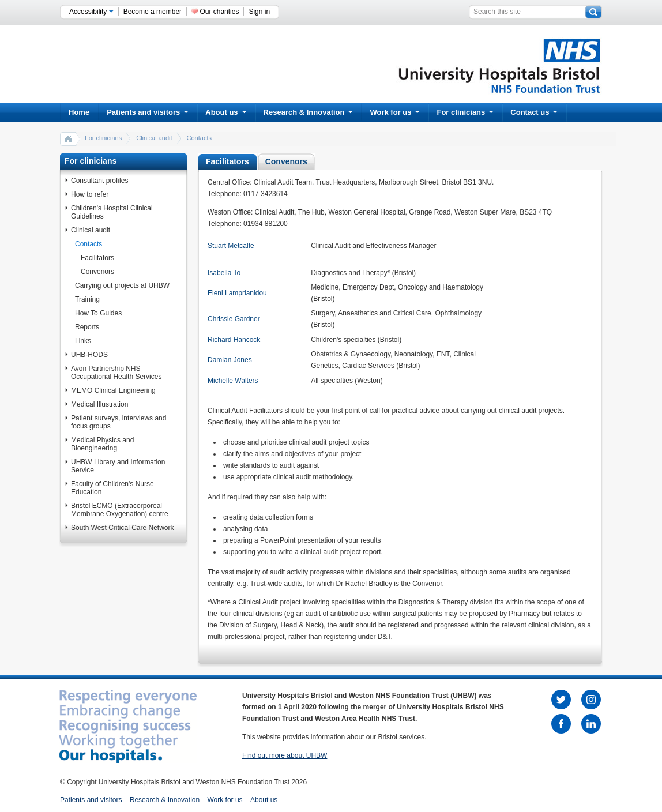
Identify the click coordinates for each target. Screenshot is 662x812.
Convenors (97, 272)
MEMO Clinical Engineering (113, 390)
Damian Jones (230, 360)
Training (87, 299)
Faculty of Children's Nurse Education (112, 488)
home (69, 138)
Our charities (219, 12)
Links (83, 341)
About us (225, 112)
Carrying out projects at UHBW (122, 285)
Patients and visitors (147, 112)
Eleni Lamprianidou (237, 293)
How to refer (90, 194)
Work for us (394, 112)
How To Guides (98, 313)
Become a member (153, 12)
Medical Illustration (99, 404)
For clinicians (465, 112)
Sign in (259, 12)
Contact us (534, 112)
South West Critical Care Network (123, 528)
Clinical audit (154, 138)
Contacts (89, 244)
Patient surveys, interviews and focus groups (119, 422)
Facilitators (97, 258)
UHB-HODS (89, 355)
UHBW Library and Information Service (118, 466)
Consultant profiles (99, 181)
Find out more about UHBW (285, 755)
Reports (87, 327)
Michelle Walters (233, 381)
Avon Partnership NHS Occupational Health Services (116, 373)
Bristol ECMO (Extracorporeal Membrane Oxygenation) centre (120, 510)
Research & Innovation (308, 112)
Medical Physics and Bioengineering (102, 444)
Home (79, 112)
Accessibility (91, 12)
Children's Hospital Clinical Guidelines (112, 212)
